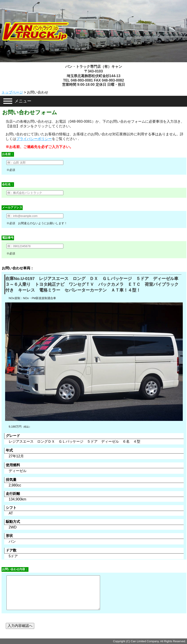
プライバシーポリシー (34, 139)
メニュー (23, 101)
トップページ (12, 92)
